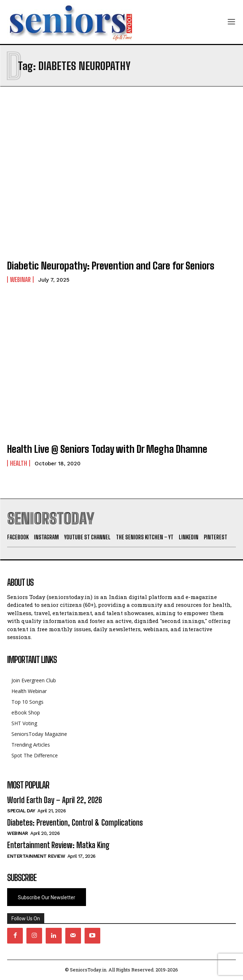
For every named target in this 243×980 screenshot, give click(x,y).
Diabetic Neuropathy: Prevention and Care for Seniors (111, 266)
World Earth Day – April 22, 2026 (55, 800)
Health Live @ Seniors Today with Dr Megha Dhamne (107, 449)
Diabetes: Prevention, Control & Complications (75, 823)
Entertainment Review (36, 856)
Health (19, 463)
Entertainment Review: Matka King (58, 845)
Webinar (20, 279)
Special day (21, 811)
